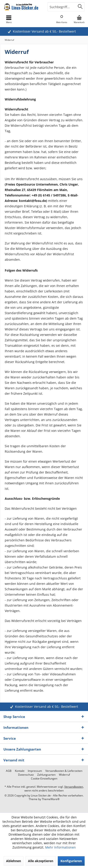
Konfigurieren (71, 861)
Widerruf (64, 775)
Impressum (35, 771)
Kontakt (20, 771)
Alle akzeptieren (41, 861)
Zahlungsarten (46, 775)
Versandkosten (74, 787)
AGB (9, 771)
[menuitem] (79, 19)
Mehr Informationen (60, 847)
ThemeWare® (51, 799)
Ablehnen (14, 861)
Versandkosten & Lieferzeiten (64, 771)
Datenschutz (26, 775)
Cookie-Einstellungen (44, 779)
